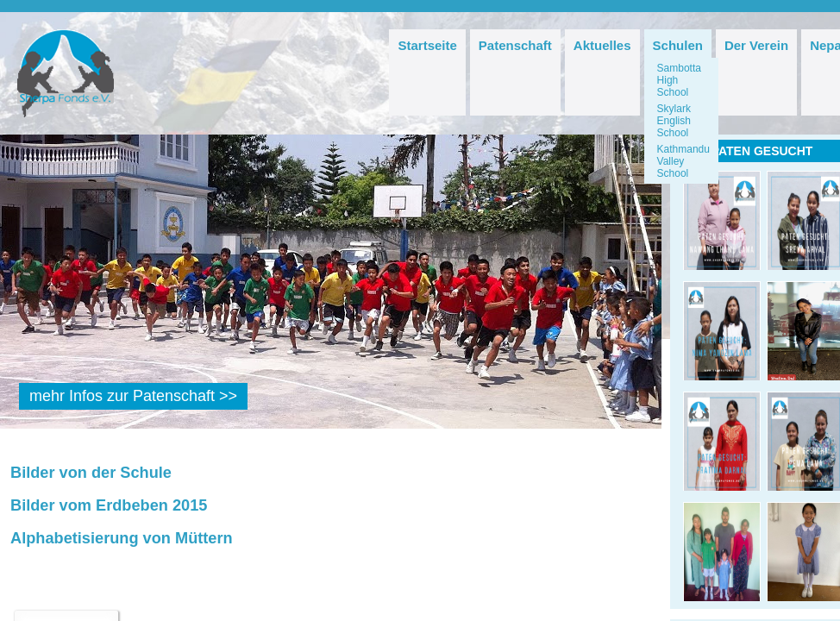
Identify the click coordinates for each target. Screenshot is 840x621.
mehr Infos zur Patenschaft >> (133, 396)
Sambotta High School (679, 80)
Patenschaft (515, 45)
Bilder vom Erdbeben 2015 (109, 505)
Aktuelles (602, 45)
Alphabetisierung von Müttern (122, 538)
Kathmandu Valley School (683, 161)
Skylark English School (674, 121)
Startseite (427, 45)
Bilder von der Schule (91, 473)
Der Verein (756, 45)
